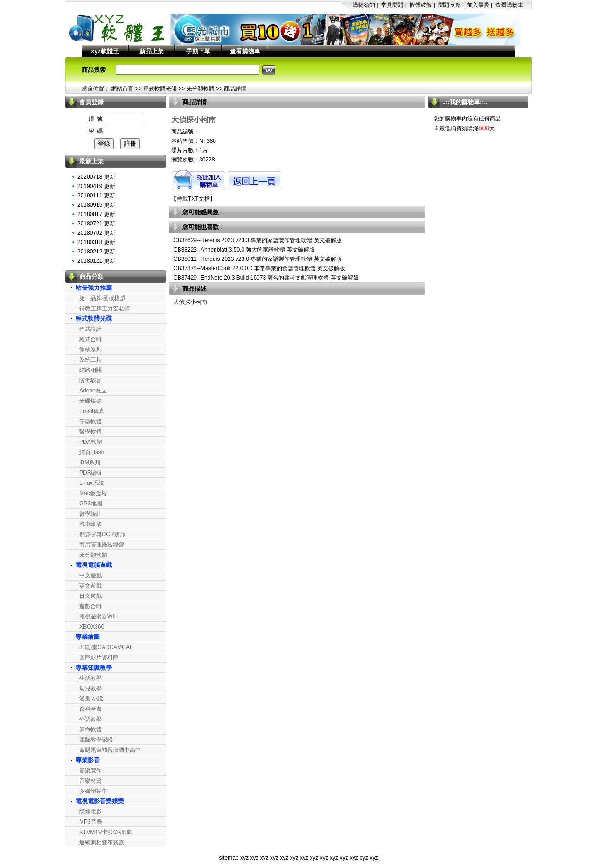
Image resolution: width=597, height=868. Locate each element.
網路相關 (90, 370)
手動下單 (198, 51)
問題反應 (450, 5)
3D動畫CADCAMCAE (106, 647)
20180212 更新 (96, 252)
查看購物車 (509, 5)
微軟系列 (90, 350)
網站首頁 (122, 89)
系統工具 (90, 360)
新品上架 (152, 51)
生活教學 (90, 678)
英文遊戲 (90, 586)
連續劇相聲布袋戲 (102, 842)
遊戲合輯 (90, 606)
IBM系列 (90, 462)
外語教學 (90, 719)
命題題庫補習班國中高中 (110, 750)
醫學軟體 (90, 432)
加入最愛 (478, 5)
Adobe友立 (93, 391)
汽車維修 (90, 524)
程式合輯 (90, 339)
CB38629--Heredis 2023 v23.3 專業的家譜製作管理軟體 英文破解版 (258, 240)
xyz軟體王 (105, 51)
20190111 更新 (96, 196)
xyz (244, 858)
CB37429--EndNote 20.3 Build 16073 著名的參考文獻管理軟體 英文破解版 (266, 278)
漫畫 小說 (91, 699)
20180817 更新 (96, 214)
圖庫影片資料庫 (99, 658)
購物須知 (364, 5)
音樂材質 (90, 781)
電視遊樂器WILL (100, 616)
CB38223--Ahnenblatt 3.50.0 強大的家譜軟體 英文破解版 (244, 250)
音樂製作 (90, 770)
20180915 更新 (96, 205)
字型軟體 (90, 421)
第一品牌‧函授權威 (102, 298)
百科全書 (90, 709)
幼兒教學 (90, 688)
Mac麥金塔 (93, 493)
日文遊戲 (90, 596)
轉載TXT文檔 (193, 199)
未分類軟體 (201, 89)
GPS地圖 (91, 504)
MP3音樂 (91, 822)
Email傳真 (92, 411)
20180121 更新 (96, 261)
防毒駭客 (90, 380)
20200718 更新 (96, 177)
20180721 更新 (96, 224)
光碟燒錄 (90, 401)
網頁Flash (92, 452)
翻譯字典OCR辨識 (102, 534)
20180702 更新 (96, 233)
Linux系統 (92, 483)
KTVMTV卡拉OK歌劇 (106, 832)
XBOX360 (92, 627)
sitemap (229, 858)
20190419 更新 (96, 186)
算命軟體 (90, 729)
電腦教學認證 (96, 740)
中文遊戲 (90, 575)
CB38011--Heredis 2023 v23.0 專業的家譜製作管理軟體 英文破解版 (258, 259)
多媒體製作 (93, 791)
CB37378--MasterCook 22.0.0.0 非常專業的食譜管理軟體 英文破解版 (259, 268)
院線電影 (90, 812)
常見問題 (392, 5)
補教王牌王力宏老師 (104, 308)
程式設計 (90, 329)
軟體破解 (421, 5)
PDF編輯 (90, 473)
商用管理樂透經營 (102, 545)
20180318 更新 (96, 242)
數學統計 (90, 514)
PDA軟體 (91, 442)
